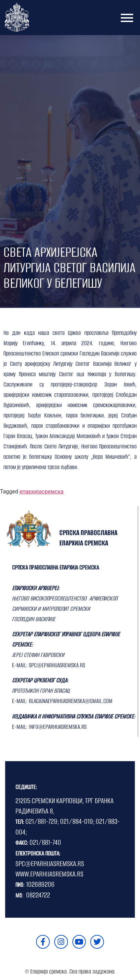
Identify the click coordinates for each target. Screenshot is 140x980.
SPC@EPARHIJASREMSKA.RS (50, 864)
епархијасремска (42, 492)
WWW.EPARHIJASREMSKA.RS (49, 874)
